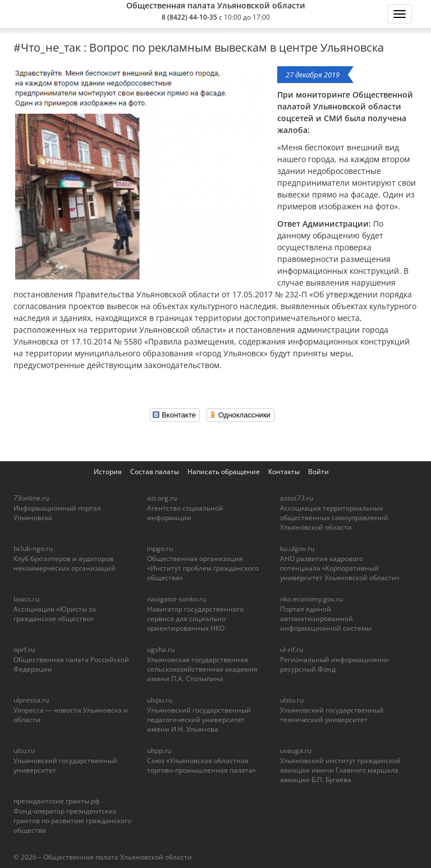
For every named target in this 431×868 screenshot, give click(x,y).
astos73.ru (297, 498)
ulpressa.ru (31, 700)
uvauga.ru (296, 750)
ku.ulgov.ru (297, 548)
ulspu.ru (160, 700)
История (108, 472)
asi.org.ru (162, 498)
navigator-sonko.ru (176, 599)
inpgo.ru (160, 548)
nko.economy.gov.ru (311, 599)
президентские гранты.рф (57, 801)
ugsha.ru (161, 649)
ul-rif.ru (292, 649)
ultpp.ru (159, 750)
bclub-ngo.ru (33, 548)
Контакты (284, 472)
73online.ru (31, 498)
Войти (318, 472)
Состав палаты (155, 472)
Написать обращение (224, 472)
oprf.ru (24, 649)
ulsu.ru (24, 750)
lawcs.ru (26, 599)
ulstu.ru (292, 700)
